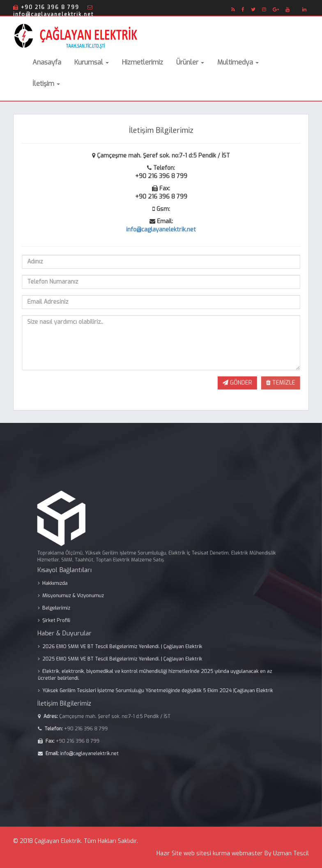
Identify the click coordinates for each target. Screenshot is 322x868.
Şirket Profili (85, 622)
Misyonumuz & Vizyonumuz (97, 604)
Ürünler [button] (190, 62)
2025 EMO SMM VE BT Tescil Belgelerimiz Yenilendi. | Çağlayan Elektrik (133, 650)
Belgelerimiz (85, 613)
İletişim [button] (46, 84)
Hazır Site (169, 853)
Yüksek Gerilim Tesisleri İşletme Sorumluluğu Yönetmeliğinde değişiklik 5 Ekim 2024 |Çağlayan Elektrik (159, 673)
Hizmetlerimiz (143, 62)
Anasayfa (47, 62)
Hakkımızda (84, 595)
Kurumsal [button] (92, 62)
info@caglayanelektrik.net (161, 230)
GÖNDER (235, 379)
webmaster (247, 853)
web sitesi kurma (207, 853)
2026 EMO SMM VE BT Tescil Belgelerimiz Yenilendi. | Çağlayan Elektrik (133, 641)
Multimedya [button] (238, 62)
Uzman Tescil (291, 853)
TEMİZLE (277, 379)
